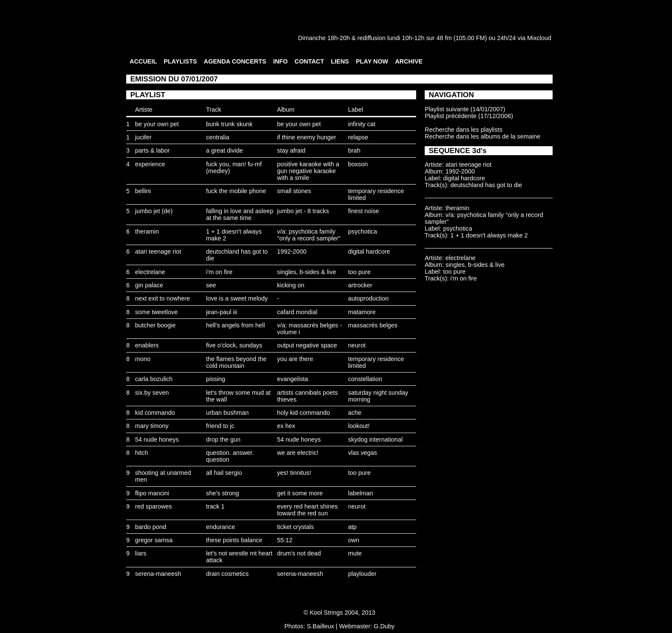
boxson (358, 164)
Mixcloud (539, 38)
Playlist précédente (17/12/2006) (469, 116)
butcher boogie (155, 325)
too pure (359, 272)
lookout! (359, 426)
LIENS (340, 61)
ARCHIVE (409, 61)
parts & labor (153, 150)
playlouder (362, 574)
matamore (362, 312)
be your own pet (157, 124)
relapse (358, 137)
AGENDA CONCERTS (235, 61)
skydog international (375, 439)
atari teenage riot (158, 251)
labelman (360, 493)
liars (141, 553)
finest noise (364, 211)
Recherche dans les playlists (463, 130)
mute (355, 553)
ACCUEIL (143, 61)
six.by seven (152, 393)
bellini (143, 191)
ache (355, 413)
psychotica (362, 231)
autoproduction (368, 298)
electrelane (150, 272)
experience (150, 164)
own (353, 540)
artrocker (360, 285)
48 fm (444, 38)
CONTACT (309, 61)
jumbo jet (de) (154, 211)
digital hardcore (369, 251)
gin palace (149, 285)
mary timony (152, 426)
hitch (142, 453)
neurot (357, 345)
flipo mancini (152, 493)
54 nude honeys (157, 439)
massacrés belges (373, 325)
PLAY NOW (372, 61)
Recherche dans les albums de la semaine (482, 136)
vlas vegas (362, 453)
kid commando (155, 413)
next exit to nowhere (163, 298)
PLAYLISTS (180, 61)
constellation (365, 379)
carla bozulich (154, 379)
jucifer (143, 137)
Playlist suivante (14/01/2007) (465, 109)
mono (143, 359)
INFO (280, 61)
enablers (147, 345)
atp (352, 527)
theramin (147, 231)
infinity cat (362, 124)
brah (354, 150)
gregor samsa (154, 540)
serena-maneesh (158, 574)
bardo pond (151, 527)
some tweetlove (156, 312)
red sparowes (154, 506)
